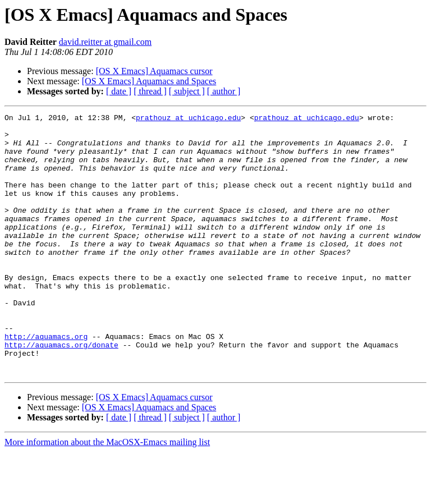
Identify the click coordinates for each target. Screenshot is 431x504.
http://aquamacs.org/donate (61, 392)
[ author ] (224, 91)
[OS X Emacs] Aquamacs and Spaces (149, 81)
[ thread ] (150, 91)
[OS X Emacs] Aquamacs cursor (154, 71)
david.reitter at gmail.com (105, 42)
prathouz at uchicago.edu (188, 119)
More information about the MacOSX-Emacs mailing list (107, 494)
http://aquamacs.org (46, 382)
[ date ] (119, 91)
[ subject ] (187, 91)
